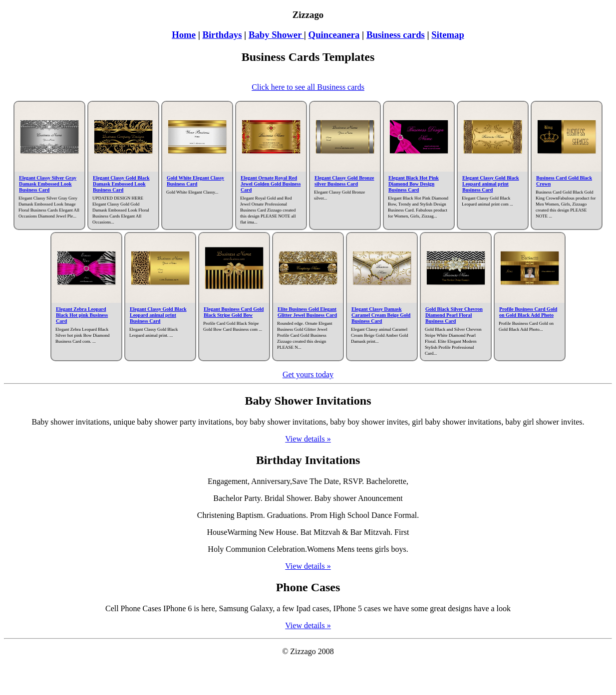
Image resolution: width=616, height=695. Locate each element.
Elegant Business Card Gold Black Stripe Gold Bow (234, 312)
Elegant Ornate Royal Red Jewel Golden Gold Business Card (271, 184)
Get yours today (308, 374)
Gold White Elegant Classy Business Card (195, 181)
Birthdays (222, 35)
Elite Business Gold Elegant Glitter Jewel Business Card (307, 312)
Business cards (396, 35)
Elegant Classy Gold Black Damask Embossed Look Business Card (121, 184)
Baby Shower (276, 35)
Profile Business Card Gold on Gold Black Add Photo (528, 312)
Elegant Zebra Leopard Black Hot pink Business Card (82, 315)
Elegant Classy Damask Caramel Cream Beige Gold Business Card (381, 315)
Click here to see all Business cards (308, 87)
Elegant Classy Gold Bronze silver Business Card (344, 181)
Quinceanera (334, 35)
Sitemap (448, 35)
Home (184, 35)
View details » (308, 439)
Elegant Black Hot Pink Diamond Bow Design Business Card (414, 184)
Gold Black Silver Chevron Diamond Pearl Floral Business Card (454, 315)
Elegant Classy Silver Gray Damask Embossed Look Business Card (48, 184)
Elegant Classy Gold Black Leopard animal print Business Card (491, 184)
